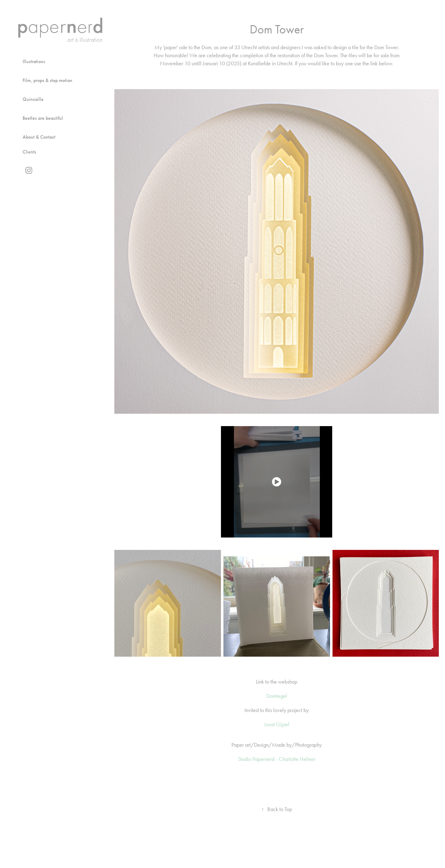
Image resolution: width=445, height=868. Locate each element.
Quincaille (33, 99)
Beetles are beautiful (43, 118)
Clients (29, 152)
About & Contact (39, 137)
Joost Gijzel (277, 724)
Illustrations (34, 61)
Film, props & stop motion (47, 80)
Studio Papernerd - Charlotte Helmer (277, 759)
